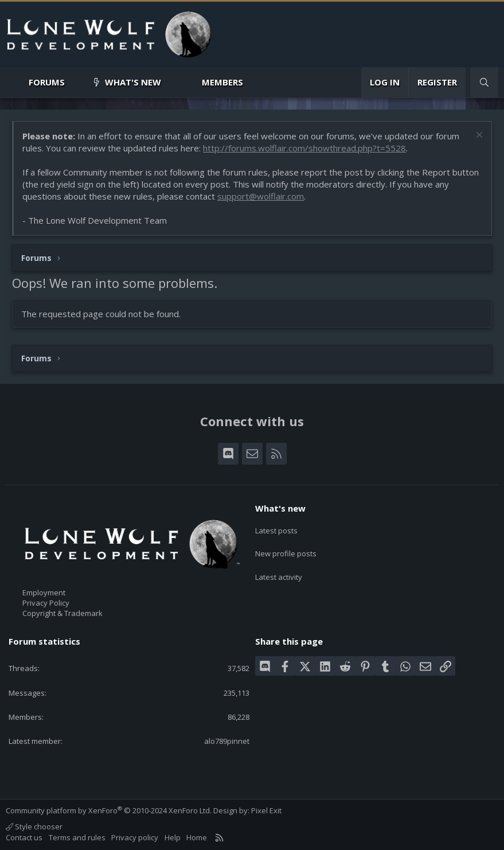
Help (173, 837)
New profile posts (286, 549)
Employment (44, 592)
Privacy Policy (46, 603)
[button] (74, 82)
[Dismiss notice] (478, 136)
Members (222, 82)
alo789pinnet (227, 741)
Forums (47, 82)
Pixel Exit (266, 810)
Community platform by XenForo (109, 810)
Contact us (24, 837)
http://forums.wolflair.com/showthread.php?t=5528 (304, 148)
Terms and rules (77, 837)
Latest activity (279, 570)
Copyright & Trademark (62, 613)
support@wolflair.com (261, 196)
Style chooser (34, 826)
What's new (133, 82)
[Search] (484, 82)
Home (197, 837)
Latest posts (276, 528)
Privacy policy (135, 837)
